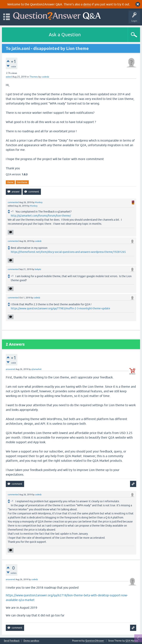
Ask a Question (65, 35)
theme (10, 182)
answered (10, 369)
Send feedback (12, 641)
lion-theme (22, 182)
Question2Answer (95, 641)
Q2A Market (132, 641)
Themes (34, 77)
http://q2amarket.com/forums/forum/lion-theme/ (41, 216)
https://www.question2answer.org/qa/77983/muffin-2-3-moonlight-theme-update (60, 308)
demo (87, 4)
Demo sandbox (31, 641)
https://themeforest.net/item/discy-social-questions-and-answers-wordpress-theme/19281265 (68, 252)
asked (9, 77)
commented (13, 202)
